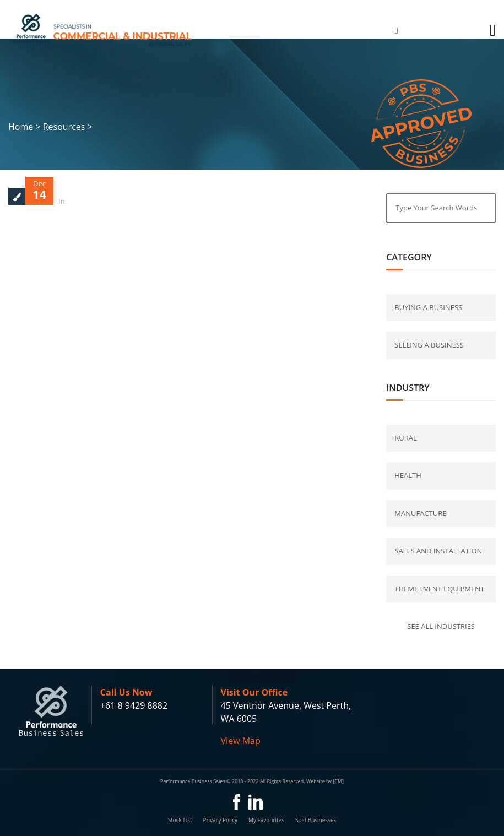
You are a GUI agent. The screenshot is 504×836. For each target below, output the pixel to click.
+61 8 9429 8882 (134, 705)
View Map (241, 741)
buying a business (428, 307)
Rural (406, 438)
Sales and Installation (438, 551)
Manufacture (420, 513)
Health (408, 475)
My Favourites (266, 820)
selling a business (429, 345)
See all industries (441, 626)
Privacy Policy (220, 820)
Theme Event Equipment (439, 589)
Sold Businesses (316, 820)
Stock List (180, 820)
